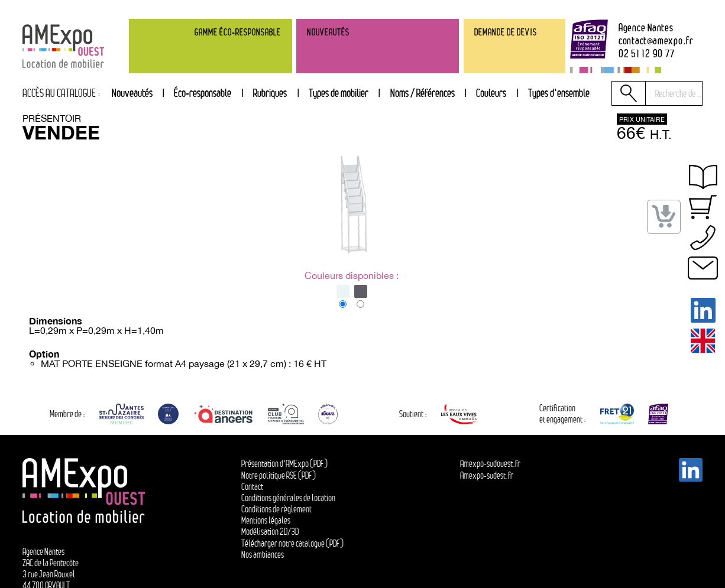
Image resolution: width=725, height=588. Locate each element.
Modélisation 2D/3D (270, 532)
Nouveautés (132, 93)
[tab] (270, 93)
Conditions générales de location (288, 498)
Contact (252, 487)
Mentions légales (266, 520)
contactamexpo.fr (656, 40)
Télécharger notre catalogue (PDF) (292, 543)
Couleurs (491, 93)
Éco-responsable (203, 93)
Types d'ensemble (559, 93)
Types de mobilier (339, 93)
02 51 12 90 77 (647, 53)
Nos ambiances (263, 555)
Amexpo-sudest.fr (487, 475)
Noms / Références (423, 93)
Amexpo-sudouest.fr (490, 464)
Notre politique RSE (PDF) (279, 475)
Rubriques (270, 93)
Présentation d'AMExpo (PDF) (284, 464)
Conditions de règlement (276, 509)
